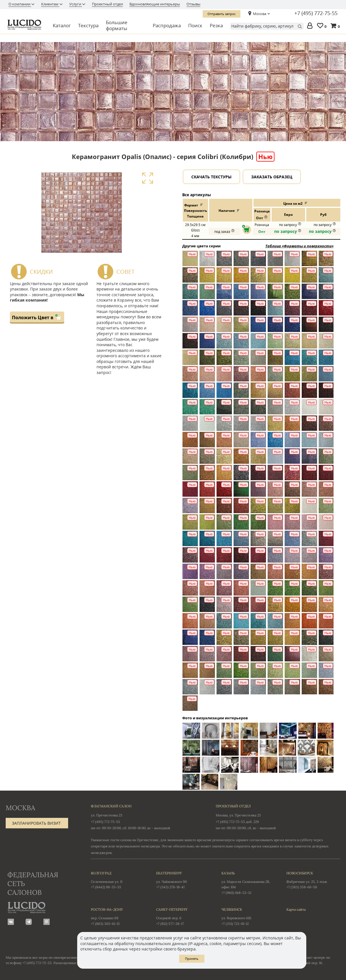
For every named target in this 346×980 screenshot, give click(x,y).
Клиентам (50, 4)
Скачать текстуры (211, 177)
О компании (20, 4)
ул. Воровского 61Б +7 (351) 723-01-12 (248, 916)
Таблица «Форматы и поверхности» (299, 246)
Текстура (88, 25)
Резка (216, 25)
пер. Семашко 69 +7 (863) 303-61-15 (118, 916)
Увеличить (147, 178)
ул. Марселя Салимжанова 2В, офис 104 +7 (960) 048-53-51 (248, 883)
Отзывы (193, 4)
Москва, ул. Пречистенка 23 (238, 815)
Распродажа (167, 25)
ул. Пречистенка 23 (107, 815)
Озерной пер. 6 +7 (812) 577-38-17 (183, 916)
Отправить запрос (222, 14)
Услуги (76, 4)
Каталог (62, 25)
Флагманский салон (111, 806)
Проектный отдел (107, 4)
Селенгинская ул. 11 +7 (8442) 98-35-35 (118, 880)
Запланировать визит (36, 823)
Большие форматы (117, 25)
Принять (192, 959)
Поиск (195, 25)
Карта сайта (296, 909)
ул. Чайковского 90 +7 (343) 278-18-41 (183, 880)
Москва (260, 14)
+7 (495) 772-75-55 (316, 13)
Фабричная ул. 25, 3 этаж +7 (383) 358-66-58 (313, 880)
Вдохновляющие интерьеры (155, 4)
